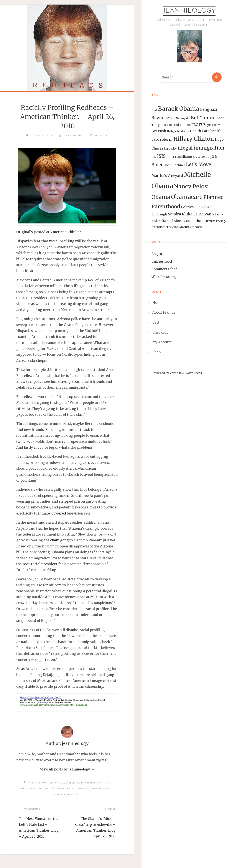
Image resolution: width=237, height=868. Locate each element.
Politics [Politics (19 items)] (187, 207)
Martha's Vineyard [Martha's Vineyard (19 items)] (167, 176)
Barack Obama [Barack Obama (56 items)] (179, 109)
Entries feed (162, 262)
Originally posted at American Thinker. (49, 232)
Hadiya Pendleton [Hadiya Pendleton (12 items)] (178, 131)
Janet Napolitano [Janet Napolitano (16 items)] (179, 157)
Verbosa (175, 373)
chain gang (59, 540)
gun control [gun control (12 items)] (214, 125)
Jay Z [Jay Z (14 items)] (196, 157)
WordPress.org (164, 277)
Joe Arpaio (44, 789)
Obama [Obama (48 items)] (161, 197)
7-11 (31, 783)
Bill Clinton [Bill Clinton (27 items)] (203, 118)
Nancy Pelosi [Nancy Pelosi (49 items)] (192, 186)
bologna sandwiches (33, 507)
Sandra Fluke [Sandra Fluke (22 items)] (180, 214)
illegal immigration (85, 783)
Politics (101, 135)
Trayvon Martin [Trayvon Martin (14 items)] (178, 227)
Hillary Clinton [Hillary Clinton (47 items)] (194, 139)
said (49, 376)
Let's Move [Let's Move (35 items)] (199, 165)
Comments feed (165, 269)
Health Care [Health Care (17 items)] (200, 131)
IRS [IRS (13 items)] (154, 157)
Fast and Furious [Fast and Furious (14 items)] (179, 125)
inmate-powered (52, 513)
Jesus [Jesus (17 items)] (205, 157)
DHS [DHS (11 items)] (163, 125)
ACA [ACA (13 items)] (154, 110)
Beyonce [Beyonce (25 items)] (160, 118)
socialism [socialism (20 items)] (195, 221)
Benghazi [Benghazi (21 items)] (209, 110)
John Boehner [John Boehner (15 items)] (175, 165)
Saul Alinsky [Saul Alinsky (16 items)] (176, 221)
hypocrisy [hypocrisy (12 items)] (170, 149)
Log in (157, 254)
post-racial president (40, 564)
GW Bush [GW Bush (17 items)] (159, 131)
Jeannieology (189, 11)
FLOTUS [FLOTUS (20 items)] (199, 125)
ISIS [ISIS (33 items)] (161, 156)
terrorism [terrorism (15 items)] (159, 227)
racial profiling (62, 241)
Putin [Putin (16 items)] (199, 207)
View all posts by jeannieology (67, 769)
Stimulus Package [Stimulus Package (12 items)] (216, 221)
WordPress (194, 373)
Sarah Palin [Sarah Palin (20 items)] (204, 214)
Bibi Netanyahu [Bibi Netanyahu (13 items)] (180, 118)
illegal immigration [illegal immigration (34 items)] (201, 148)
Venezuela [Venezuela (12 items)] (196, 227)
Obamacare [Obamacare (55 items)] (187, 197)
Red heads (95, 789)
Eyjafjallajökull (52, 783)
